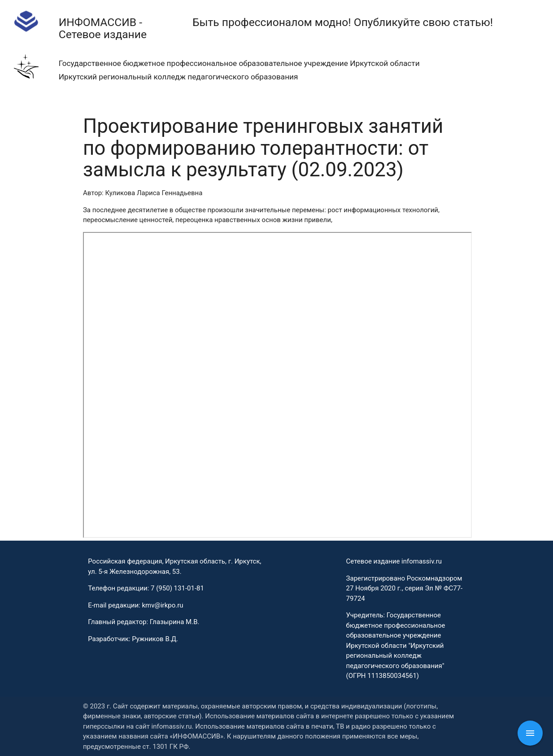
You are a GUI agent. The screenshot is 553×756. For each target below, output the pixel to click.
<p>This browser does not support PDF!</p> (277, 385)
